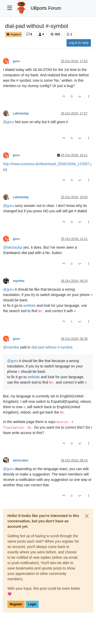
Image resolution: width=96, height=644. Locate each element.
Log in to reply (79, 43)
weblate (29, 305)
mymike (19, 281)
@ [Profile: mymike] (11, 347)
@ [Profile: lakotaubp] (13, 247)
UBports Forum (46, 8)
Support (14, 34)
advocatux (21, 460)
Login (32, 604)
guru (16, 61)
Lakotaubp (21, 113)
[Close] (87, 516)
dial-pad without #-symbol (52, 347)
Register (16, 604)
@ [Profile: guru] (8, 122)
